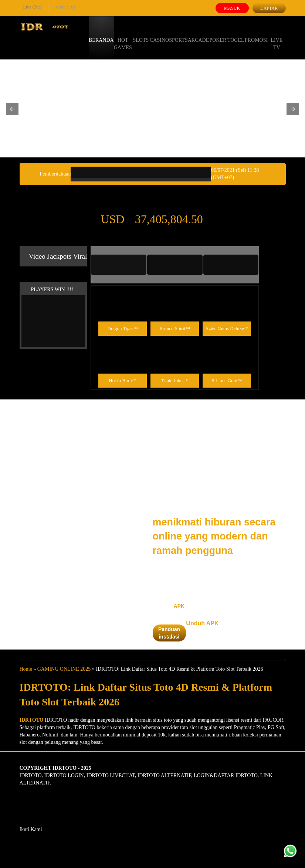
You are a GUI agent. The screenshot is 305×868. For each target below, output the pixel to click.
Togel (236, 33)
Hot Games (123, 37)
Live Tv (277, 37)
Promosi (256, 33)
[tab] (119, 265)
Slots (141, 33)
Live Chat (32, 7)
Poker (218, 33)
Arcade (199, 33)
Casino (159, 33)
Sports (178, 33)
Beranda (101, 33)
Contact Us (66, 7)
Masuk (232, 8)
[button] (12, 109)
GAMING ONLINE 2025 (64, 669)
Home (26, 669)
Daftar (269, 8)
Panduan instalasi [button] (169, 633)
